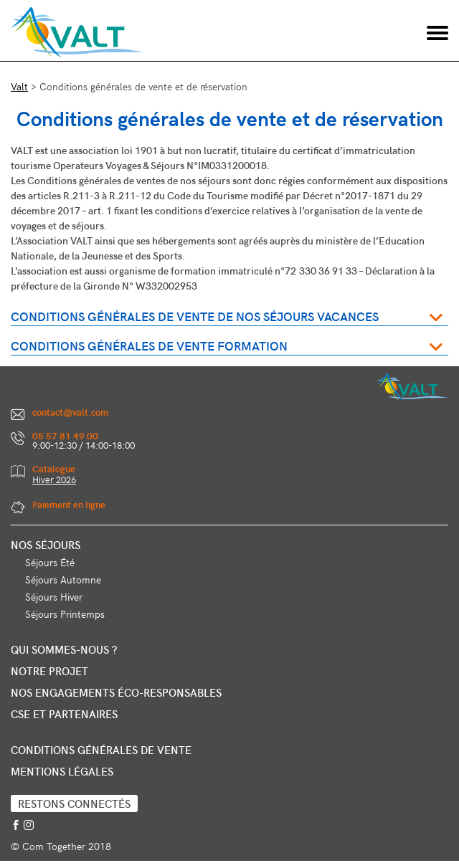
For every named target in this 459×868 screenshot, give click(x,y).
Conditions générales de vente (101, 750)
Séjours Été (50, 562)
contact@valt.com (70, 412)
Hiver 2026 (54, 480)
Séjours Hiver (54, 597)
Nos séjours (46, 545)
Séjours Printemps (65, 614)
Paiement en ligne (69, 505)
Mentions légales (62, 771)
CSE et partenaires (64, 714)
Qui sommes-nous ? (64, 649)
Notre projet (49, 671)
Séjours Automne (63, 580)
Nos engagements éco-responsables (116, 692)
